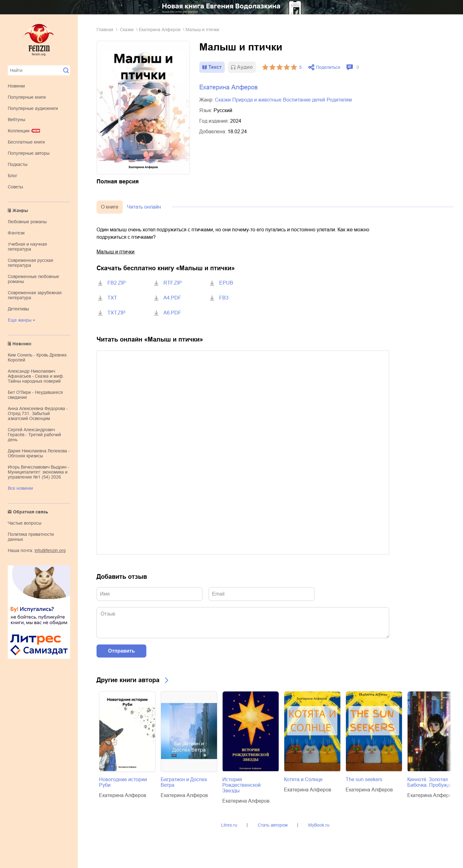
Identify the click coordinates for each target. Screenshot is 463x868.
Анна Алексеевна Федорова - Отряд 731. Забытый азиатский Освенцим (38, 413)
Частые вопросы (25, 523)
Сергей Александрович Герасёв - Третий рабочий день (34, 435)
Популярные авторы (29, 153)
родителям (339, 100)
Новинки (16, 86)
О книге (110, 207)
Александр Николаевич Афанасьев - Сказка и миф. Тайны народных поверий (36, 376)
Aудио (245, 67)
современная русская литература (31, 263)
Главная (105, 30)
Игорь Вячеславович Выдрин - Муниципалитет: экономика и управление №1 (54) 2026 (39, 472)
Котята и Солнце (303, 779)
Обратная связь (31, 512)
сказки (127, 30)
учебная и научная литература (27, 247)
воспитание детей (304, 100)
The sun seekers (364, 779)
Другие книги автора (128, 680)
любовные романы (27, 222)
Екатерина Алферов (160, 30)
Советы (15, 187)
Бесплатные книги (26, 142)
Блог (12, 176)
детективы (18, 309)
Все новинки (20, 488)
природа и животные (257, 100)
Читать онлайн (144, 207)
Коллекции (19, 131)
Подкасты (18, 164)
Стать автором (273, 825)
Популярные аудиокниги (33, 108)
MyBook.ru (319, 825)
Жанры (20, 210)
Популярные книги (27, 97)
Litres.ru (229, 825)
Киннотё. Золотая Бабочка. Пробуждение (434, 782)
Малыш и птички (116, 252)
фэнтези (16, 233)
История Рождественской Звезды (241, 785)
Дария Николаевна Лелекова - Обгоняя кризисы (39, 453)
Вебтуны (17, 120)
